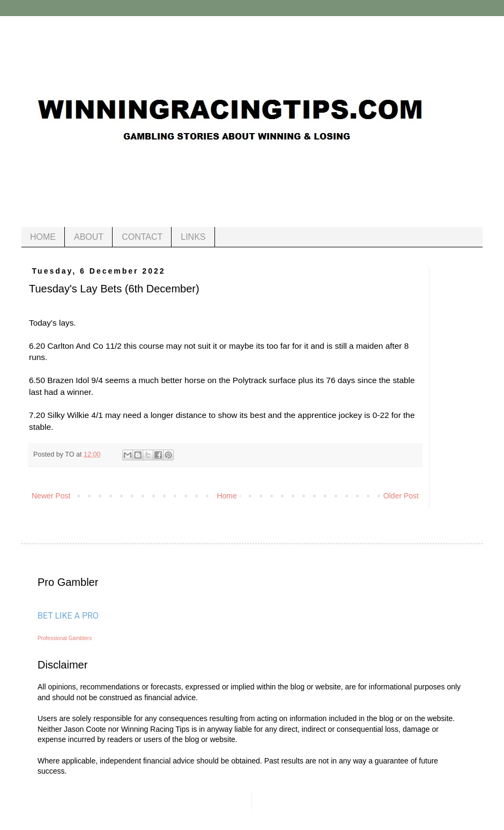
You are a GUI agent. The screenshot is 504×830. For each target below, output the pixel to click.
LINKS (193, 237)
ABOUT (89, 237)
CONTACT (142, 237)
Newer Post (51, 496)
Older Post (401, 496)
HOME (43, 237)
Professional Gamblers (65, 638)
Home (227, 496)
